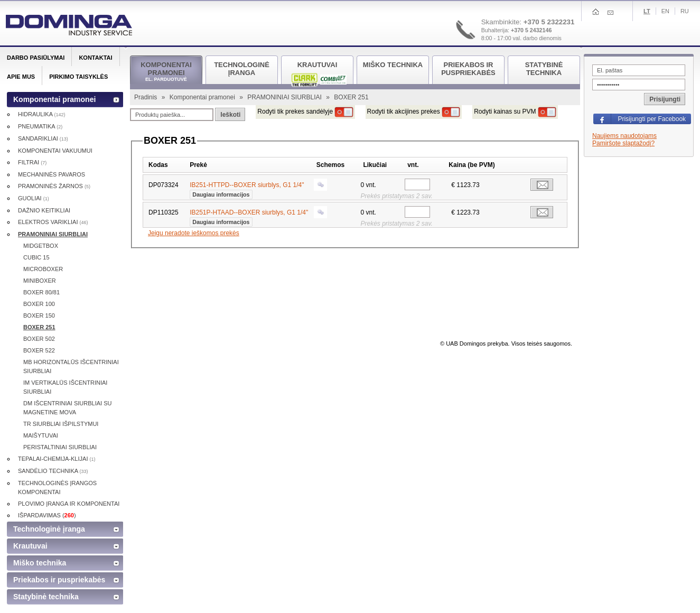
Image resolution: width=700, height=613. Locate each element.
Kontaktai (95, 58)
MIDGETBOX (41, 246)
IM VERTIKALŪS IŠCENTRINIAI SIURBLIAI (65, 387)
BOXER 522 (39, 350)
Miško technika (40, 563)
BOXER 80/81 (41, 292)
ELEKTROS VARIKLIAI (53, 222)
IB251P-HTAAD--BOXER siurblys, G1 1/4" (249, 216)
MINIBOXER (40, 281)
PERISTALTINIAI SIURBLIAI (60, 447)
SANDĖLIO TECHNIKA (53, 471)
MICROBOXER (43, 269)
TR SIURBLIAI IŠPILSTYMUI (61, 424)
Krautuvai (30, 546)
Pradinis (147, 97)
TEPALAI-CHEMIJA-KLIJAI (57, 459)
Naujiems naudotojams (624, 136)
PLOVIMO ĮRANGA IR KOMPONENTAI (69, 504)
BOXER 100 (39, 304)
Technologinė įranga (49, 529)
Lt (647, 11)
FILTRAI (32, 162)
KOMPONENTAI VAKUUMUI (55, 151)
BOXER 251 (39, 327)
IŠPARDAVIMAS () (47, 515)
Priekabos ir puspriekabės (59, 580)
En (665, 11)
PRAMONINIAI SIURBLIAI (285, 97)
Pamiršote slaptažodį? (623, 143)
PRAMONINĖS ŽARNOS (54, 186)
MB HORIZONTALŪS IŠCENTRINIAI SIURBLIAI (71, 366)
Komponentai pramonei (203, 97)
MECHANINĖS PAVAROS (52, 174)
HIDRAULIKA (41, 114)
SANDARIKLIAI (43, 138)
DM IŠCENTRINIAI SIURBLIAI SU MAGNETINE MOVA (67, 408)
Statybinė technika (46, 597)
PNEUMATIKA (40, 126)
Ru (685, 11)
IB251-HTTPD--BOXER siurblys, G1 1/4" (247, 189)
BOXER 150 (39, 315)
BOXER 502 (39, 339)
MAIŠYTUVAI (41, 435)
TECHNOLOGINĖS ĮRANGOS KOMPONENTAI (57, 487)
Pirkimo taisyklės (78, 77)
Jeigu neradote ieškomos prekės (194, 233)
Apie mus (21, 77)
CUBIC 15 (36, 257)
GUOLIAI (34, 198)
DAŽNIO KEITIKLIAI (44, 210)
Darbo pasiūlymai (36, 58)
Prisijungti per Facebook (652, 119)
